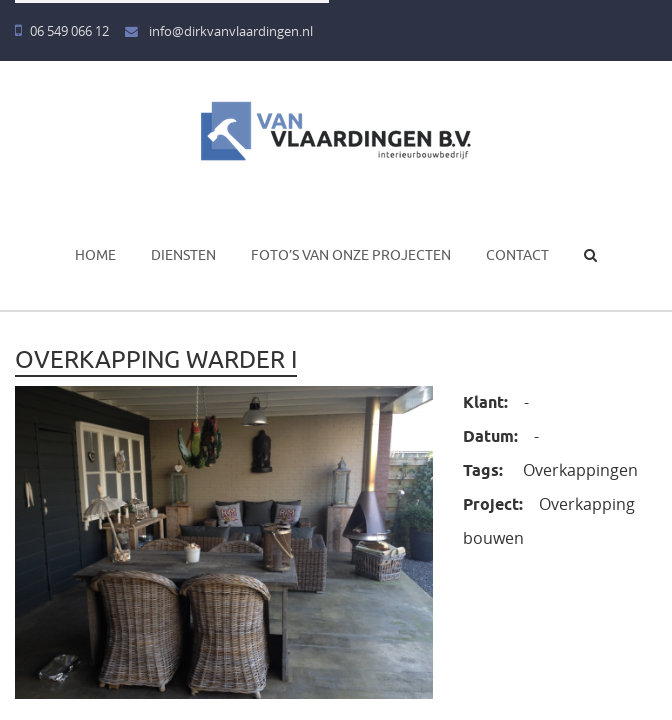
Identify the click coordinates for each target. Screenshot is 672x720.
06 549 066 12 (62, 31)
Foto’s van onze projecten (351, 255)
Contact (517, 255)
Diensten (183, 255)
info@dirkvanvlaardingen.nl (219, 31)
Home (95, 255)
